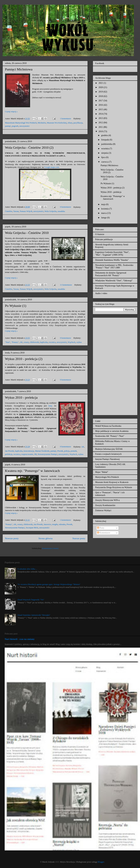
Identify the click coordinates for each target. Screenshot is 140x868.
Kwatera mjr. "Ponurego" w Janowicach (32, 471)
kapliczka (44, 342)
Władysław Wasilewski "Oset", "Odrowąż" (114, 281)
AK (21, 342)
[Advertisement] (107, 365)
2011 (101, 127)
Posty (101, 528)
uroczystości (24, 126)
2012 (101, 123)
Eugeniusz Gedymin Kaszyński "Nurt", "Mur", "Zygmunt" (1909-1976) (112, 254)
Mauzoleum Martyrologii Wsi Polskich (21, 123)
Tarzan (16, 211)
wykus (79, 342)
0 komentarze (65, 207)
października (107, 144)
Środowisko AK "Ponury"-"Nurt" (110, 436)
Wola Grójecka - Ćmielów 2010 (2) (29, 147)
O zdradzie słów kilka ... (27, 569)
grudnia (105, 135)
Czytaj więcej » (11, 111)
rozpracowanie (27, 454)
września (105, 149)
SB (35, 454)
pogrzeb (15, 126)
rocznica (52, 342)
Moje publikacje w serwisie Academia (112, 431)
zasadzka (61, 211)
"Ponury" (15, 342)
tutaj (50, 406)
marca (104, 213)
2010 (101, 131)
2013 (101, 118)
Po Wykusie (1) (16, 306)
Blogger (101, 862)
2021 (101, 83)
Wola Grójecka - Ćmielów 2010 (27, 233)
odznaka (62, 524)
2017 (101, 101)
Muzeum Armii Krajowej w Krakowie (112, 482)
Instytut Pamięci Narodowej (107, 459)
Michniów (42, 123)
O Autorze (100, 234)
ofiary (70, 123)
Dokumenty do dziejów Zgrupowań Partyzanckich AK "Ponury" (111, 274)
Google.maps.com (52, 167)
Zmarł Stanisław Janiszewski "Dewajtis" (34, 615)
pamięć (8, 126)
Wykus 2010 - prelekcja (21, 397)
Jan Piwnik (9, 451)
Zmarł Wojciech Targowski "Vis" (31, 600)
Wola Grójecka (51, 211)
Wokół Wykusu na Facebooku (108, 426)
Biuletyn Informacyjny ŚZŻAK (109, 449)
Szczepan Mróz (32, 528)
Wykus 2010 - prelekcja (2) (24, 359)
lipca (104, 157)
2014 (101, 114)
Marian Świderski (42, 451)
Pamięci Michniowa (19, 69)
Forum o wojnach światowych (108, 454)
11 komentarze (66, 285)
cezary (26, 342)
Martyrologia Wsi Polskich (107, 477)
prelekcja (9, 454)
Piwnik (60, 451)
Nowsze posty (12, 538)
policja (67, 451)
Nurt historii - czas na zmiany (20, 639)
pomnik (74, 451)
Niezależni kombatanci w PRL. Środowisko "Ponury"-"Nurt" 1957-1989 (114, 266)
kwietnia (105, 209)
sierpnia (105, 153)
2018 (101, 96)
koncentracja (29, 451)
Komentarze (104, 533)
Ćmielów (9, 211)
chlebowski (34, 342)
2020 (101, 87)
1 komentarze (65, 119)
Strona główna (45, 538)
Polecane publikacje (104, 239)
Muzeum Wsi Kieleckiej (57, 123)
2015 (101, 109)
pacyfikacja (78, 123)
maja (104, 204)
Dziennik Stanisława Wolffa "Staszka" (112, 260)
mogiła (55, 524)
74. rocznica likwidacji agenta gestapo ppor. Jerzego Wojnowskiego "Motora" (49, 584)
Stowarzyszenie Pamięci (48, 454)
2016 (101, 105)
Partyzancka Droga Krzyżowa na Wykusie (114, 487)
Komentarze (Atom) (50, 548)
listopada (105, 140)
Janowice (47, 524)
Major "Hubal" (102, 472)
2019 (101, 92)
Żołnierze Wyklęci (103, 510)
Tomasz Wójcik (26, 211)
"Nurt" (8, 342)
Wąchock (72, 342)
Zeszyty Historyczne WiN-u (107, 500)
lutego (104, 218)
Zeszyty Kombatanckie (105, 505)
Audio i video (101, 293)
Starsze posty (79, 538)
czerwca (105, 162)
